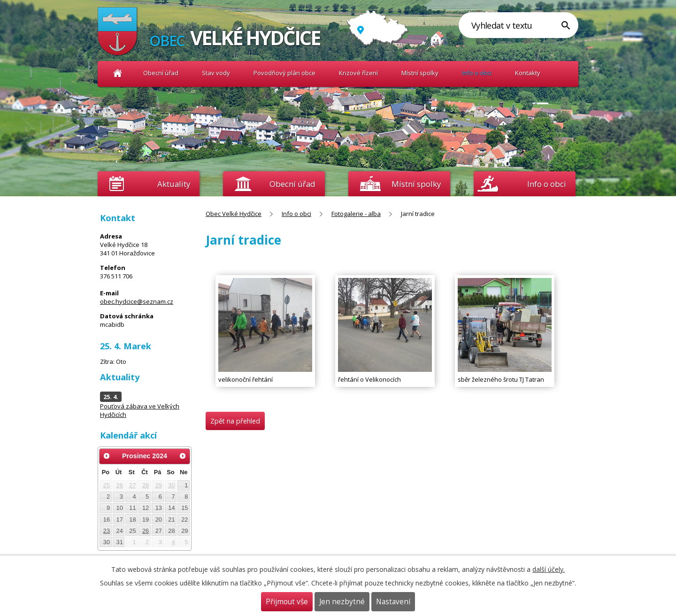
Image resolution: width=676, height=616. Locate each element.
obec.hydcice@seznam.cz (137, 301)
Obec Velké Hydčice (118, 73)
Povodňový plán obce (284, 73)
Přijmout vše (287, 602)
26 (120, 485)
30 (171, 485)
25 (107, 485)
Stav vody (216, 73)
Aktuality (174, 184)
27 (132, 485)
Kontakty (528, 73)
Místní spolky (420, 73)
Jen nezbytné (342, 602)
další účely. (549, 569)
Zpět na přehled (235, 421)
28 (146, 485)
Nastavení (393, 602)
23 (107, 531)
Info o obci (477, 73)
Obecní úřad (161, 73)
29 (159, 485)
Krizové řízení (358, 73)
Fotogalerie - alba (356, 214)
